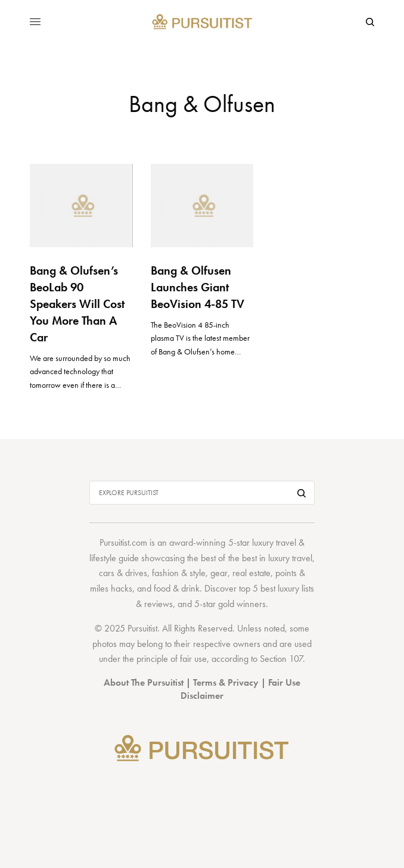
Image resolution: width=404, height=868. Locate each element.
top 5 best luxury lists (276, 588)
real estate (251, 573)
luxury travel (290, 558)
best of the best (229, 558)
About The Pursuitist (144, 682)
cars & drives (123, 573)
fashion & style (179, 573)
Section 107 (281, 659)
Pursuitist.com (123, 542)
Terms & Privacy (226, 682)
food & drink (177, 588)
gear (219, 573)
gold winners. (243, 604)
